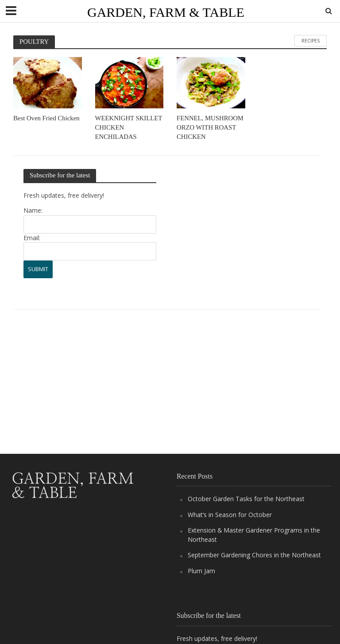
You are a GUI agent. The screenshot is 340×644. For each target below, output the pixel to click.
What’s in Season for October (230, 515)
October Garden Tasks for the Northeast (246, 499)
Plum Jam (201, 571)
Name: (33, 211)
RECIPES (311, 41)
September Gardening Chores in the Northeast (254, 555)
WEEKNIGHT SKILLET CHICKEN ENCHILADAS (129, 128)
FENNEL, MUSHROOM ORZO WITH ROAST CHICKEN (210, 128)
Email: (32, 238)
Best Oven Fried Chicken (46, 118)
